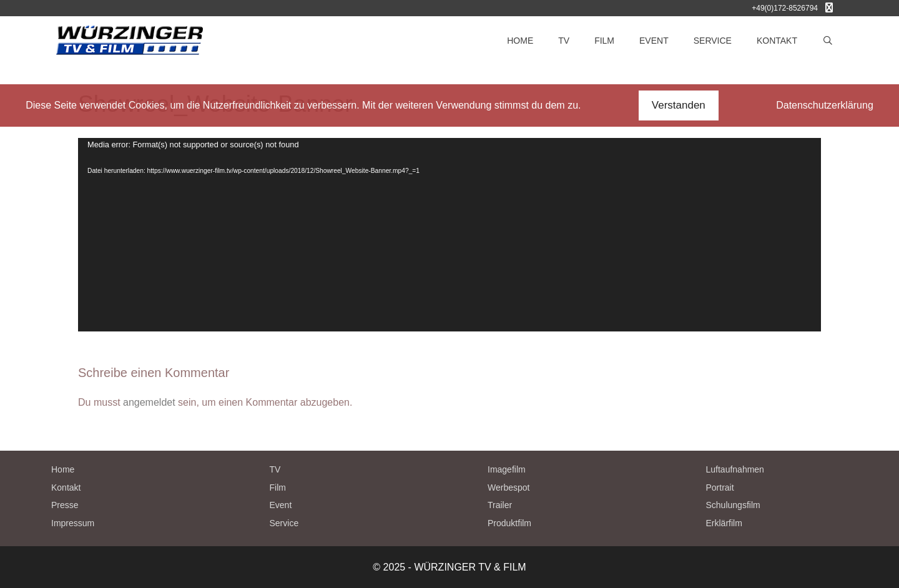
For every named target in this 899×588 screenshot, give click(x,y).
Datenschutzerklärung (825, 105)
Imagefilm (507, 469)
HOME (520, 41)
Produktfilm (509, 523)
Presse (65, 505)
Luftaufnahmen (735, 469)
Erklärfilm (724, 523)
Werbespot (508, 488)
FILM (604, 41)
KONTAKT (777, 41)
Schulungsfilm (733, 505)
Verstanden (679, 105)
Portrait (720, 488)
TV (564, 41)
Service (284, 523)
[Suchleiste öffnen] (828, 41)
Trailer (500, 505)
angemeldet (149, 402)
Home (63, 469)
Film (278, 488)
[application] (449, 234)
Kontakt (66, 488)
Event (281, 505)
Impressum (73, 523)
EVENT (654, 41)
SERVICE (713, 41)
